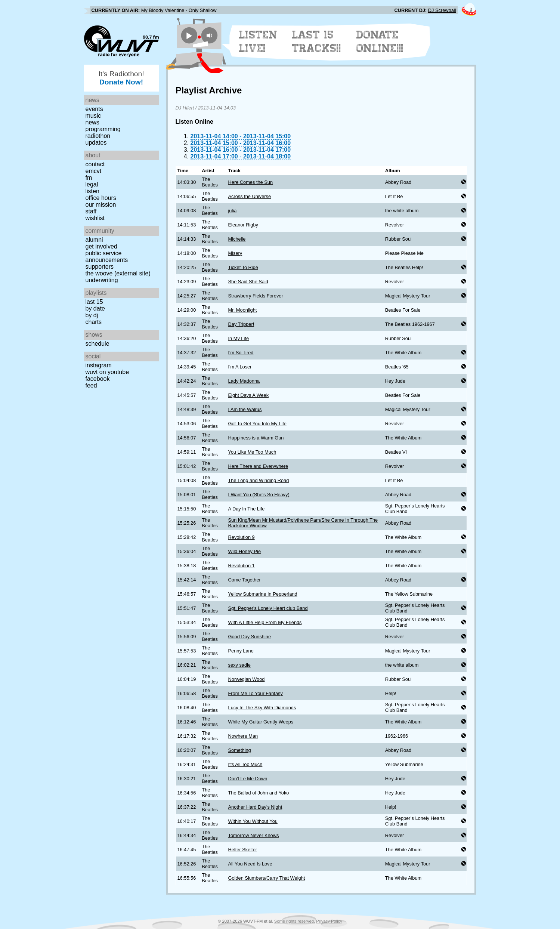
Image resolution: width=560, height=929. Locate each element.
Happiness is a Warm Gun (256, 438)
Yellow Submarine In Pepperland (263, 594)
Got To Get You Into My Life (257, 424)
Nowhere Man (243, 736)
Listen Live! (258, 41)
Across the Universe (250, 196)
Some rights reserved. (295, 921)
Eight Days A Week (249, 395)
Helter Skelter (243, 850)
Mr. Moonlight (243, 310)
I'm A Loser (240, 367)
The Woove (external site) (118, 273)
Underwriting (102, 280)
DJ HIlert (185, 108)
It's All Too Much (245, 764)
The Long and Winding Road (259, 480)
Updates (96, 143)
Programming (103, 129)
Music (93, 116)
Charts (94, 322)
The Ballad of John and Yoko (259, 793)
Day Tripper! (241, 324)
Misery (235, 253)
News (92, 122)
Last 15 (94, 302)
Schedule (98, 344)
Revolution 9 (242, 537)
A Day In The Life (247, 509)
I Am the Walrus (245, 409)
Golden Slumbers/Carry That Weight (267, 878)
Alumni (94, 240)
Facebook (98, 379)
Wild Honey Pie (245, 551)
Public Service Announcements (107, 257)
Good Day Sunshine (250, 637)
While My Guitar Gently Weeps (261, 722)
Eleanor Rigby (243, 225)
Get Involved (101, 246)
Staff (91, 211)
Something (240, 750)
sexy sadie (239, 665)
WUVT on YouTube (107, 372)
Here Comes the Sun (251, 182)
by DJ (92, 315)
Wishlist (95, 218)
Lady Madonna (244, 381)
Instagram (99, 365)
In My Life (239, 338)
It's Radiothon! (121, 78)
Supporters (100, 267)
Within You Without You (253, 821)
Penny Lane (241, 651)
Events (94, 109)
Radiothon (98, 136)
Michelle (237, 239)
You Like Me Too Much (252, 452)
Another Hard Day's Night (255, 807)
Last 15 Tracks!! (317, 41)
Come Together (245, 580)
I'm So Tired (241, 353)
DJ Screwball (442, 10)
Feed (91, 385)
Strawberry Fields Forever (256, 296)
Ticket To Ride (243, 267)
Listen (92, 191)
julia (233, 211)
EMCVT (94, 171)
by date (95, 308)
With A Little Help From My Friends (265, 622)
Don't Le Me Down (248, 779)
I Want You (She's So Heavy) (259, 495)
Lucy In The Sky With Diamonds (262, 708)
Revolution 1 (242, 566)
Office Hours (101, 198)
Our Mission (101, 205)
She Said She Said (248, 282)
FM (89, 178)
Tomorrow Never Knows (254, 835)
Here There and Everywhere (258, 466)
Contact (95, 164)
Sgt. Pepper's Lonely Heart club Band (268, 608)
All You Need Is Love (250, 864)
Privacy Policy (329, 921)
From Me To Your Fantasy (256, 693)
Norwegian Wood (247, 679)
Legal (92, 184)
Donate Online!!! (380, 41)
